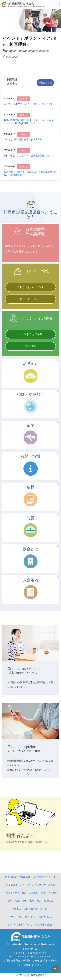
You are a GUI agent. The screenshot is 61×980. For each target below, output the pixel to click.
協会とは (49, 901)
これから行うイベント (31, 287)
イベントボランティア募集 (41, 885)
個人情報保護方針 (45, 925)
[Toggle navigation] (56, 5)
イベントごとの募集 (30, 334)
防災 (39, 901)
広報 (32, 901)
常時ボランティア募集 (15, 893)
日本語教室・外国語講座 (18, 877)
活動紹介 (34, 893)
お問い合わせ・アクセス (37, 909)
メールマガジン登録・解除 (22, 917)
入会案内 (16, 909)
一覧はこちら (45, 83)
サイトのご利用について (20, 925)
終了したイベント (31, 299)
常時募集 (31, 346)
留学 (10, 901)
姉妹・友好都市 (49, 893)
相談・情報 (21, 901)
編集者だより (46, 917)
